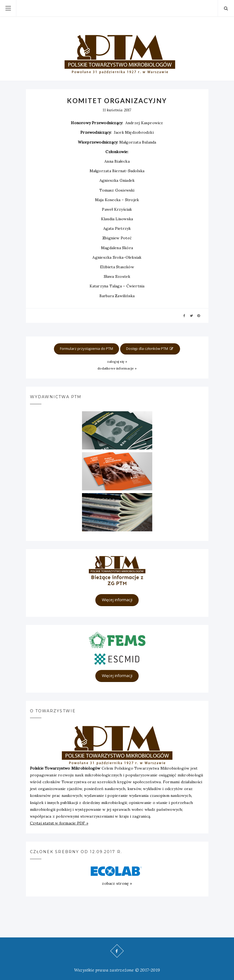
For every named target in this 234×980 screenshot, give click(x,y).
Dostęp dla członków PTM (150, 348)
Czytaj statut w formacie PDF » (59, 823)
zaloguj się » (117, 361)
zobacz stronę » (117, 883)
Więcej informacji (117, 600)
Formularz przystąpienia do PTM (86, 348)
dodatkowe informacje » (117, 368)
